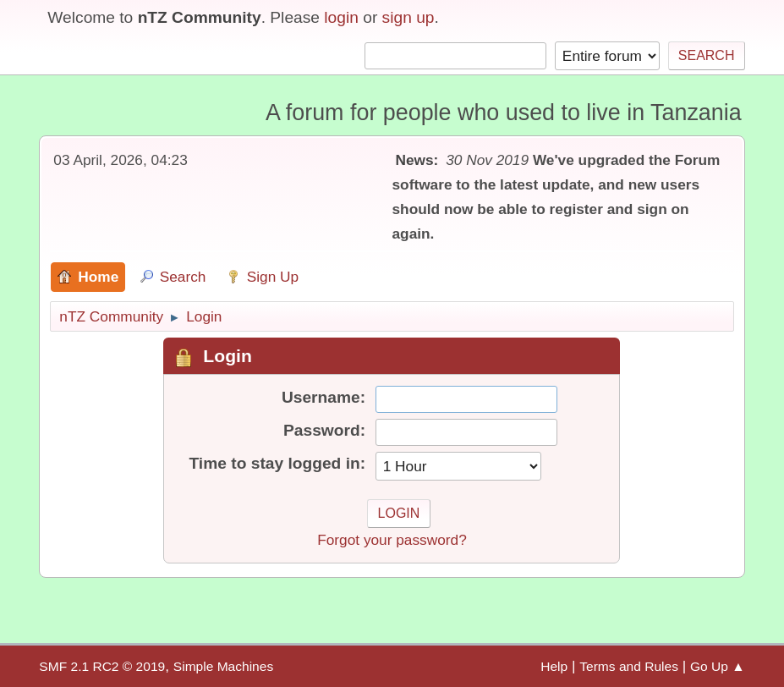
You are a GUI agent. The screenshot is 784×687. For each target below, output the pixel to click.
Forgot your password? (392, 540)
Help (554, 666)
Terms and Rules (629, 666)
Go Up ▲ (718, 666)
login (341, 17)
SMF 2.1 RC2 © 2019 (102, 666)
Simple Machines (223, 666)
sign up (408, 17)
